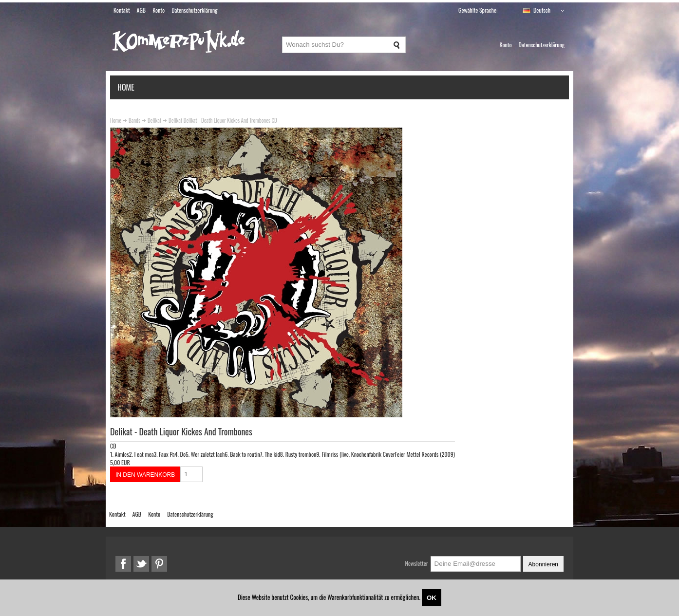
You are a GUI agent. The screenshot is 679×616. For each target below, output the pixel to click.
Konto (159, 10)
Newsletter (417, 563)
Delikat (154, 120)
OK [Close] (432, 598)
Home (126, 87)
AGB (141, 10)
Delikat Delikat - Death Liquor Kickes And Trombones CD (223, 120)
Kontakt (122, 10)
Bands (134, 120)
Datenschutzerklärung (194, 10)
